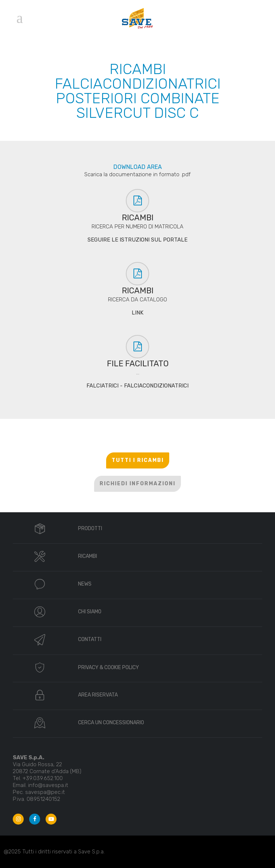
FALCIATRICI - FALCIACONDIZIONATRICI (137, 386)
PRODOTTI (90, 528)
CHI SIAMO (90, 612)
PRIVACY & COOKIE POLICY (109, 668)
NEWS (85, 584)
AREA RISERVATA (98, 695)
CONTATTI (90, 639)
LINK (137, 313)
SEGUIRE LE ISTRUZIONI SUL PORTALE (137, 240)
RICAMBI (88, 556)
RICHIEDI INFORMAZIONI (137, 484)
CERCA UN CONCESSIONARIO (111, 723)
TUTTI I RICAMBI (138, 460)
